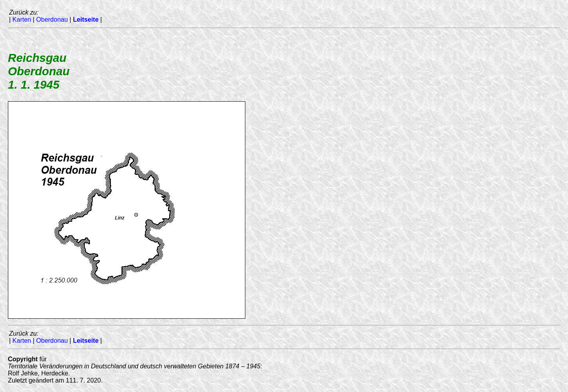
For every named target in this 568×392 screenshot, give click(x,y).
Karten (22, 20)
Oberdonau (52, 20)
